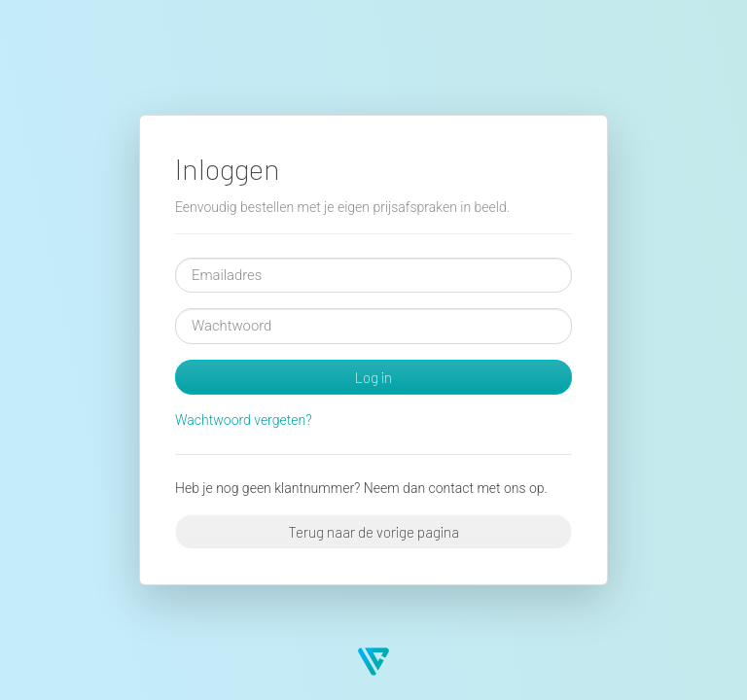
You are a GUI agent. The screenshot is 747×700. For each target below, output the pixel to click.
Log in (373, 377)
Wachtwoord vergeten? (244, 420)
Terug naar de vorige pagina (373, 532)
